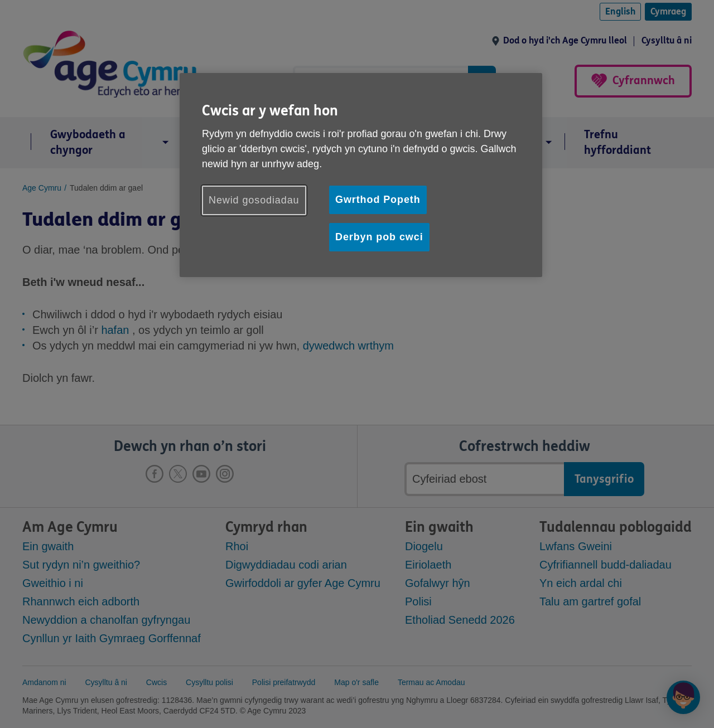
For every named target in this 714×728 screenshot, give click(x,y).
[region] (361, 175)
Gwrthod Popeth (378, 200)
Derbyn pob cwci (379, 237)
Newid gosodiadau (254, 200)
